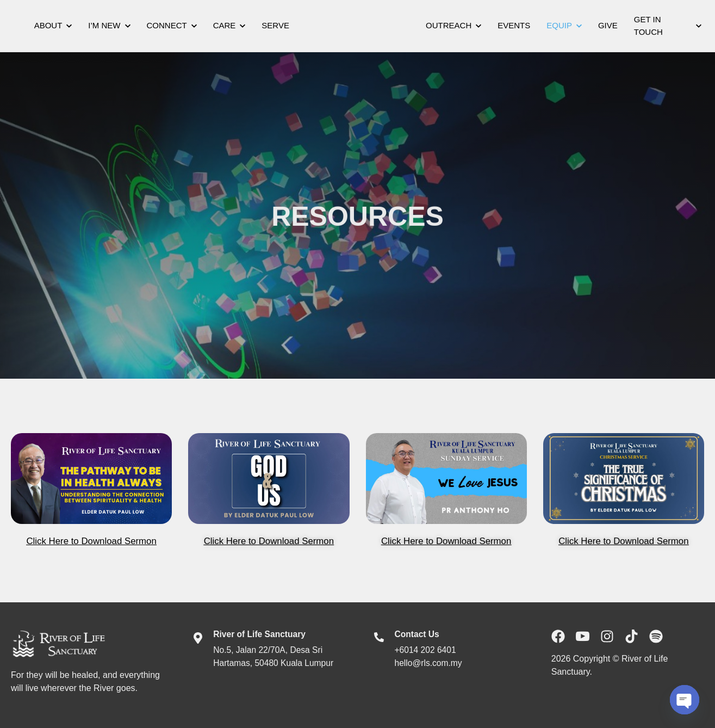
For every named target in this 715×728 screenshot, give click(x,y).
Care (229, 25)
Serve (275, 25)
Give (608, 25)
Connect (172, 25)
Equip (564, 25)
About (53, 25)
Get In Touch (668, 26)
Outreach (453, 25)
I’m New (109, 25)
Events (514, 25)
